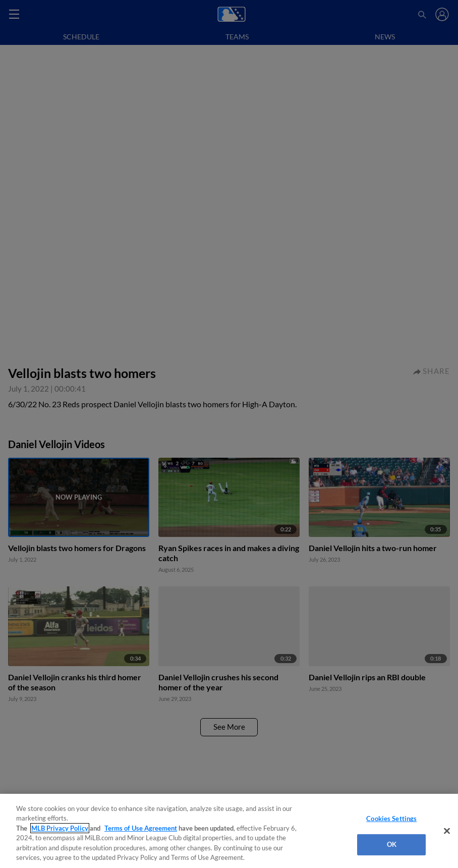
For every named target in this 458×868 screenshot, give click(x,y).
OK (392, 844)
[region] (229, 831)
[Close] (447, 831)
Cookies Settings (391, 819)
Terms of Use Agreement (141, 828)
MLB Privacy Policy (60, 828)
